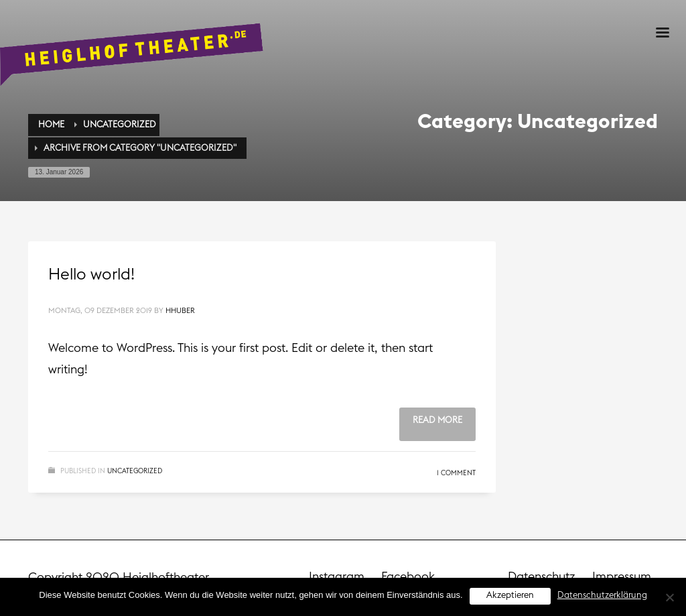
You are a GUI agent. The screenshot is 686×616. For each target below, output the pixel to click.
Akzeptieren (510, 596)
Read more (437, 421)
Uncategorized (135, 471)
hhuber (180, 311)
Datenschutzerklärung (602, 596)
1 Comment (456, 473)
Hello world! (91, 275)
